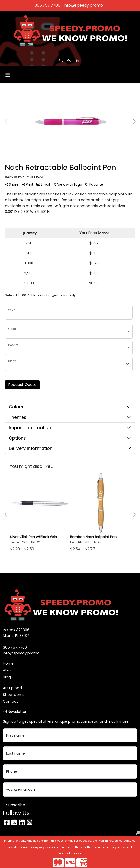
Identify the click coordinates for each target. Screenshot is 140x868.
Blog (7, 677)
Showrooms (14, 695)
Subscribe (16, 805)
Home (8, 663)
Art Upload (12, 688)
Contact (10, 701)
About (8, 670)
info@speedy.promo (83, 5)
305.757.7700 (48, 5)
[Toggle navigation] (8, 75)
